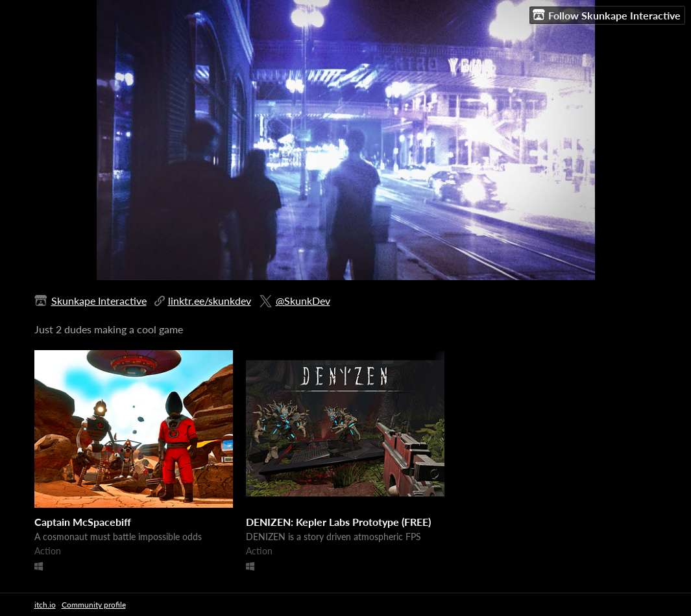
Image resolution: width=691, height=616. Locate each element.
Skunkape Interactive (99, 301)
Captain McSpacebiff (83, 522)
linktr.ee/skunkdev (210, 301)
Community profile (94, 605)
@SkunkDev (303, 301)
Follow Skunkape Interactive (607, 15)
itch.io (45, 605)
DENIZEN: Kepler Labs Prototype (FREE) (338, 522)
